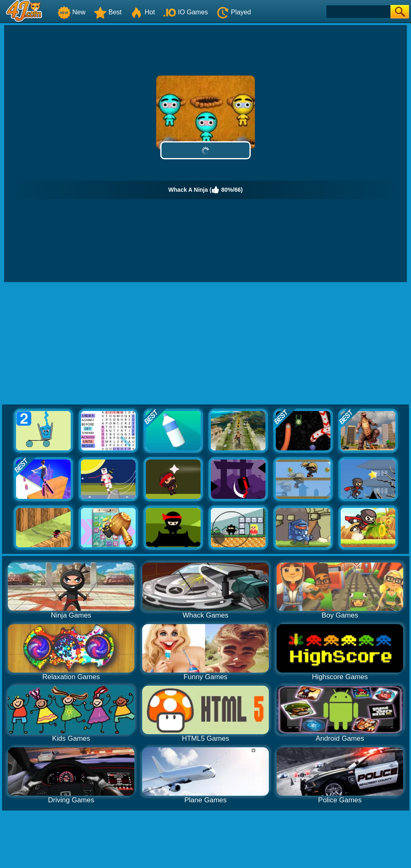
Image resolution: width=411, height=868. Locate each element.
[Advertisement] (206, 344)
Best (108, 12)
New (72, 12)
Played (234, 12)
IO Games (186, 12)
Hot (142, 12)
